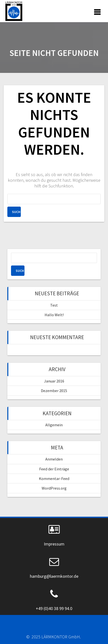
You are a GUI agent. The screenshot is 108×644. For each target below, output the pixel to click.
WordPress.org (54, 488)
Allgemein (54, 425)
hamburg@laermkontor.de (54, 576)
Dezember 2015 (54, 391)
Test (54, 305)
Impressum (54, 544)
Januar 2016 (54, 381)
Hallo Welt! (54, 315)
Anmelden (54, 459)
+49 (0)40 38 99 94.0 (54, 608)
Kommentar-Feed (54, 479)
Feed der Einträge (54, 469)
